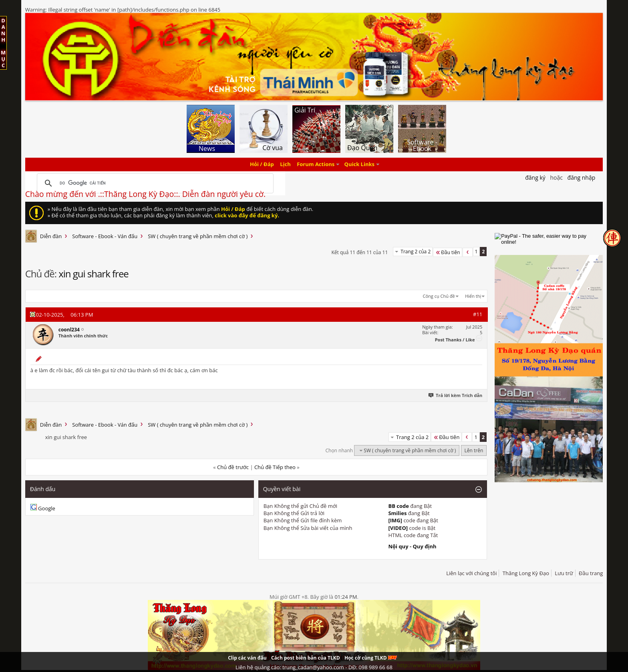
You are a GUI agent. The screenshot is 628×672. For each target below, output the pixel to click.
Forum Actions (316, 164)
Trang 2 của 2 (416, 252)
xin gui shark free (94, 274)
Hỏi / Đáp (262, 164)
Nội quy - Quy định (412, 546)
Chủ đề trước (233, 467)
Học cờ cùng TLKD (371, 658)
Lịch (285, 164)
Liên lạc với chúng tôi (471, 573)
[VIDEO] (398, 528)
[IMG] (395, 520)
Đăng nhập (582, 178)
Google (47, 508)
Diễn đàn (51, 236)
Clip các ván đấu (247, 658)
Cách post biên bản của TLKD (306, 658)
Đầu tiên (447, 252)
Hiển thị (473, 296)
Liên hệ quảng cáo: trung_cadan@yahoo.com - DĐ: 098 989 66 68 (314, 667)
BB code (399, 506)
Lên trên (474, 450)
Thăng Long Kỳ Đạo (526, 573)
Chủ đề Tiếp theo (275, 467)
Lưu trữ (564, 573)
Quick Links (359, 164)
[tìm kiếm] (154, 183)
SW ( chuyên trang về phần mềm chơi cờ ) (198, 236)
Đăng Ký (535, 178)
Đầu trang (591, 573)
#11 (478, 314)
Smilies (397, 513)
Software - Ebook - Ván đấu (105, 236)
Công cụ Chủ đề (439, 296)
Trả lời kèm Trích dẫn (456, 395)
